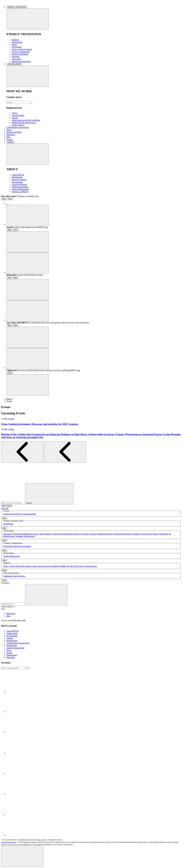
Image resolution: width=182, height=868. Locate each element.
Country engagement (21, 52)
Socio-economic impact (22, 49)
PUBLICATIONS (14, 132)
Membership (17, 177)
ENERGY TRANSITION (17, 7)
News (9, 130)
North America (18, 125)
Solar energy (153, 534)
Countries (5, 583)
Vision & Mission (19, 184)
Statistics (22, 576)
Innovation (16, 59)
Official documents (20, 187)
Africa (14, 113)
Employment (12, 633)
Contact (10, 638)
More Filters (7, 506)
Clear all (5, 508)
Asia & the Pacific (17, 566)
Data (8, 137)
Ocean (144, 534)
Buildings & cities (30, 534)
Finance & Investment (21, 61)
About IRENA (18, 175)
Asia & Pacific (18, 115)
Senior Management (20, 189)
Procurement (17, 182)
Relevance (11, 614)
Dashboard (8, 576)
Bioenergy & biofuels (12, 534)
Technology (17, 47)
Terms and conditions (9, 842)
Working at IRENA (20, 192)
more (4, 518)
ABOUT (11, 142)
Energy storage (89, 534)
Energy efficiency (75, 534)
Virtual (11, 419)
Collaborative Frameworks (18, 643)
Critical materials (59, 534)
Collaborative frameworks (18, 127)
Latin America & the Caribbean (46, 566)
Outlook (15, 40)
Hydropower (128, 534)
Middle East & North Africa (24, 123)
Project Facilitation (20, 54)
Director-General (19, 180)
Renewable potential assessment (17, 546)
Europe (15, 118)
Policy (14, 45)
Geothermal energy (105, 534)
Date (8, 616)
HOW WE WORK (14, 64)
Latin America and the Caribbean (26, 120)
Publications (12, 655)
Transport (19, 536)
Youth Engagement (11, 556)
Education (11, 135)
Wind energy (29, 536)
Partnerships (17, 42)
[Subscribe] (13, 668)
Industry (137, 534)
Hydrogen (118, 534)
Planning (16, 57)
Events (9, 139)
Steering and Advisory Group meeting (20, 514)
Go (28, 668)
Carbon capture (45, 534)
